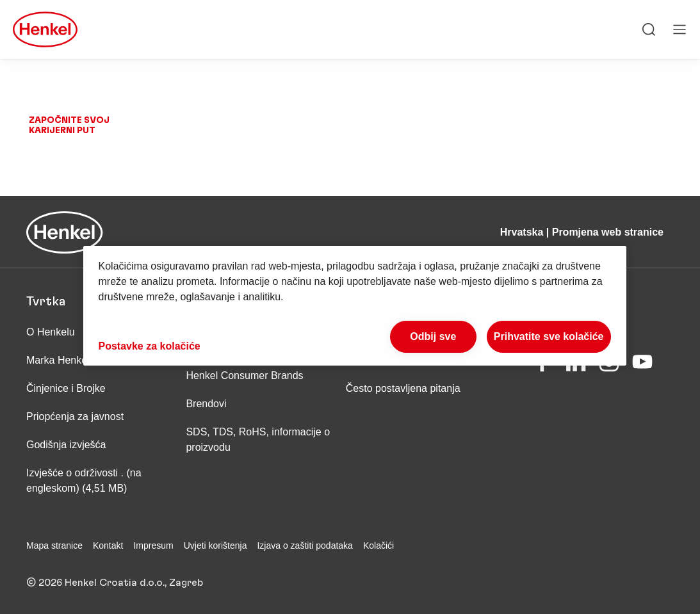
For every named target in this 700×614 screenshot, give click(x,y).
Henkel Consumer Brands (244, 376)
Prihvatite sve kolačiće (549, 336)
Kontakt (108, 545)
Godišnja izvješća (66, 445)
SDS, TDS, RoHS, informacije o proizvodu (258, 440)
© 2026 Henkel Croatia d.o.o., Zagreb (115, 583)
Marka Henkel (58, 360)
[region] (355, 306)
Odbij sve (433, 336)
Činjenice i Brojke (66, 388)
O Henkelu (51, 332)
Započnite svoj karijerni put (69, 125)
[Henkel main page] (45, 29)
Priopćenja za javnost (77, 416)
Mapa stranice (54, 545)
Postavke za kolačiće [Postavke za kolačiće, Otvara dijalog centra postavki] (150, 346)
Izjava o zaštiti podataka (305, 545)
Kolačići (378, 545)
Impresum (153, 545)
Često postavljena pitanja (403, 388)
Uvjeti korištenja (216, 545)
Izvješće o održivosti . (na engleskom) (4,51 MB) (84, 481)
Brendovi (206, 404)
